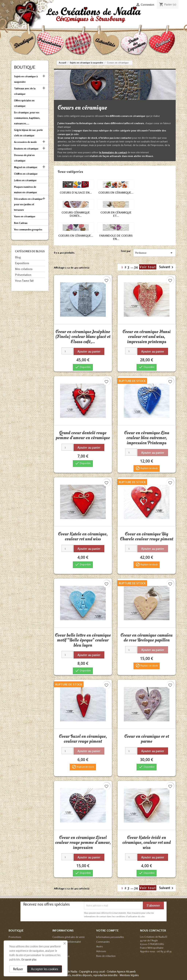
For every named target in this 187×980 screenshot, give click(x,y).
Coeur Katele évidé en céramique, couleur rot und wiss (147, 842)
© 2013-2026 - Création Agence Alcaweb (113, 972)
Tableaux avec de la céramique (25, 91)
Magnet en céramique (26, 167)
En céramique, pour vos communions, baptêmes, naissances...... (27, 118)
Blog (18, 257)
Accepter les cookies (45, 969)
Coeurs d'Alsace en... (76, 192)
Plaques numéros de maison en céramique (25, 190)
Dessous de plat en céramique (24, 158)
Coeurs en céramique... (116, 192)
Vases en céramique (25, 216)
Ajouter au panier (89, 351)
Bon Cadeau (21, 223)
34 (137, 267)
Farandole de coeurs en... (116, 237)
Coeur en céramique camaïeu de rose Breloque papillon (147, 638)
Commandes (103, 942)
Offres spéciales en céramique (24, 103)
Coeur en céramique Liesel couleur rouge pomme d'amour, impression (83, 842)
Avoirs (100, 946)
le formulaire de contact (113, 152)
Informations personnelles (110, 937)
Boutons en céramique (26, 149)
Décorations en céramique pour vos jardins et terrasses (28, 204)
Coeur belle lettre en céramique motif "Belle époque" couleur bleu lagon (83, 640)
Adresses (101, 951)
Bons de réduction (106, 956)
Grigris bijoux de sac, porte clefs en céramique (28, 133)
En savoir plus (29, 959)
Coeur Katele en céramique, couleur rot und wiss (83, 536)
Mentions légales (129, 975)
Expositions (22, 263)
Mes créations (24, 269)
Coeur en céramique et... (116, 214)
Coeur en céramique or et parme (147, 739)
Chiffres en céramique (26, 174)
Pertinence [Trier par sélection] (154, 253)
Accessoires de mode (25, 142)
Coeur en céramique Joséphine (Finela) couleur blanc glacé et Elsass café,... (83, 337)
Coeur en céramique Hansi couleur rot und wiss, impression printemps (147, 337)
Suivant (167, 267)
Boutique (25, 67)
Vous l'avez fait (24, 281)
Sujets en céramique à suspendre (26, 79)
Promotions (15, 937)
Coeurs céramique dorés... (76, 214)
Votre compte (107, 930)
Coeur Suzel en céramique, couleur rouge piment (83, 739)
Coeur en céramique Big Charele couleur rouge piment (147, 536)
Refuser (18, 969)
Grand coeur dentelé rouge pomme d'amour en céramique (83, 435)
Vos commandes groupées (28, 230)
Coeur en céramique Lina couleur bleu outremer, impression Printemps (147, 438)
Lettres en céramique (25, 180)
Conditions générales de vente (69, 937)
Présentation (23, 275)
